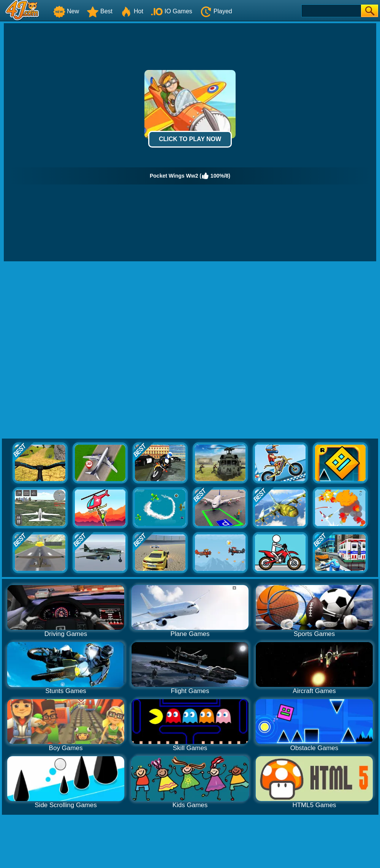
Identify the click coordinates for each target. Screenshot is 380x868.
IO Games (172, 11)
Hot (132, 11)
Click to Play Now (190, 139)
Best (100, 11)
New (66, 11)
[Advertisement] (85, 350)
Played (216, 11)
